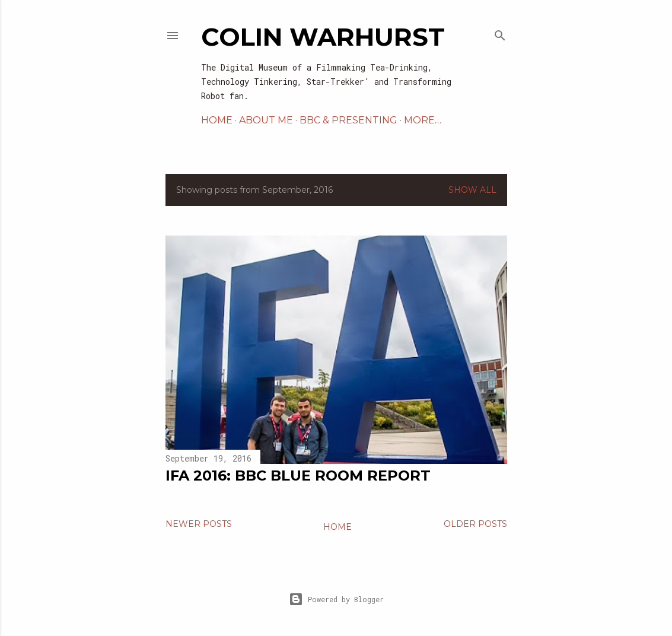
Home (337, 527)
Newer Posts (199, 524)
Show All (472, 190)
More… (423, 120)
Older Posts (475, 524)
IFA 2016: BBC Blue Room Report (298, 476)
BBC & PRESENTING (348, 120)
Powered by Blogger (336, 599)
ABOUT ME (266, 120)
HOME (217, 120)
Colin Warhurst (323, 37)
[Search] (500, 33)
